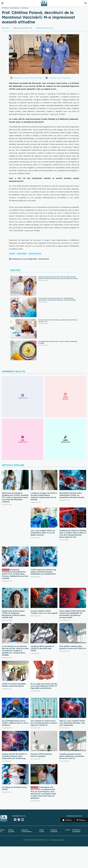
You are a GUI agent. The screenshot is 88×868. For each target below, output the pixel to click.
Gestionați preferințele (54, 831)
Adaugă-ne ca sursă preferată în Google (28, 78)
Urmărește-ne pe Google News (60, 78)
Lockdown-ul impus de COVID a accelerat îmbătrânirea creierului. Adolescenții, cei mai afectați (44, 496)
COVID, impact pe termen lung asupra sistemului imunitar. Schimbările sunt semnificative (43, 572)
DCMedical (5, 8)
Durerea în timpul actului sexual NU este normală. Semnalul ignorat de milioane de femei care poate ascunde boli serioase (58, 278)
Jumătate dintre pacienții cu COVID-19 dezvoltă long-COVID (42, 648)
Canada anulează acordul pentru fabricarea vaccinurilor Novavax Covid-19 (72, 756)
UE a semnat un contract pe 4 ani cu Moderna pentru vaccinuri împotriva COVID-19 (44, 723)
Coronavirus (25, 8)
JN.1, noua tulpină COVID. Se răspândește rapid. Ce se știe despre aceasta (43, 533)
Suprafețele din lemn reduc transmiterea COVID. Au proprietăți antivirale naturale (72, 495)
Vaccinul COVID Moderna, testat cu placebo (41, 755)
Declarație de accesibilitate (76, 831)
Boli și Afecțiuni (15, 8)
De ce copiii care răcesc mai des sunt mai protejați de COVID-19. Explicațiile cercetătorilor (44, 686)
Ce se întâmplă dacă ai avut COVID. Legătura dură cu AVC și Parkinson (15, 723)
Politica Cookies (42, 831)
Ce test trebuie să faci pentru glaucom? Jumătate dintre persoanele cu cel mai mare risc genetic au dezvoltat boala (57, 299)
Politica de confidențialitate (26, 831)
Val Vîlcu (7, 28)
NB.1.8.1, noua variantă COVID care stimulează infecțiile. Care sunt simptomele (72, 723)
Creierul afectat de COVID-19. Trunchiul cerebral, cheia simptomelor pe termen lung (14, 756)
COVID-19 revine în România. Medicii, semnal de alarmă (14, 685)
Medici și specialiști (11, 831)
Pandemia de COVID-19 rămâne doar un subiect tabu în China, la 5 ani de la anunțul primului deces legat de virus (73, 534)
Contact (68, 830)
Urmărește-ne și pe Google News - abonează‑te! (30, 259)
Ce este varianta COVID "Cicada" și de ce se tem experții (44, 612)
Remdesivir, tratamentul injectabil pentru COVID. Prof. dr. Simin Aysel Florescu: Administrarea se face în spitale (15, 574)
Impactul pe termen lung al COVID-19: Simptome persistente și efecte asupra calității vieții (13, 614)
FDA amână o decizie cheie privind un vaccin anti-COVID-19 (73, 647)
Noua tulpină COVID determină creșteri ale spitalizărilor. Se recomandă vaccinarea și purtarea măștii (72, 614)
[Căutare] (86, 3)
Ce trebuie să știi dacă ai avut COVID (14, 788)
